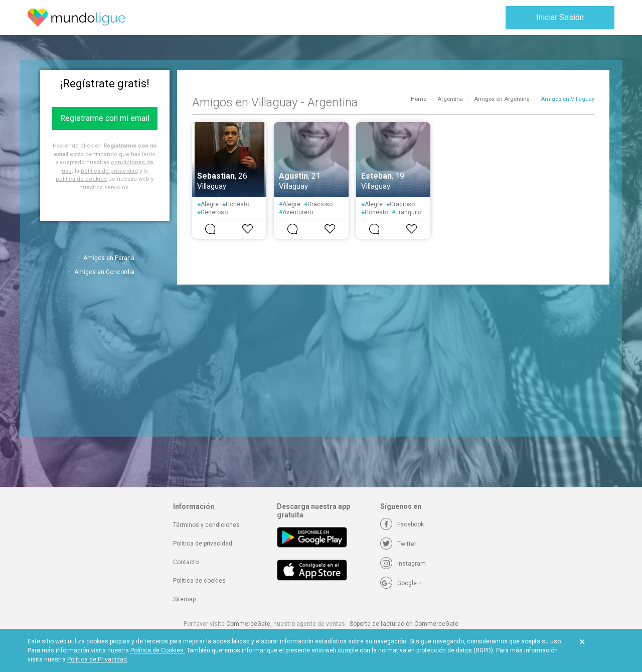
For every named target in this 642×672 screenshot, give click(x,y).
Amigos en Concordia (104, 272)
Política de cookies (199, 581)
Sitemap (184, 599)
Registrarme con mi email (105, 118)
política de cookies (81, 179)
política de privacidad (109, 171)
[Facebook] (402, 524)
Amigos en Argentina (502, 99)
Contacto (186, 562)
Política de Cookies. (158, 650)
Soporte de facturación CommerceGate (404, 624)
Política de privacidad (203, 544)
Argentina (450, 99)
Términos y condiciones (206, 525)
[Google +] (401, 583)
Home (419, 99)
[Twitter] (398, 544)
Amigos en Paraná (109, 258)
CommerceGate (248, 624)
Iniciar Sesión (560, 17)
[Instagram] (403, 564)
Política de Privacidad (97, 659)
